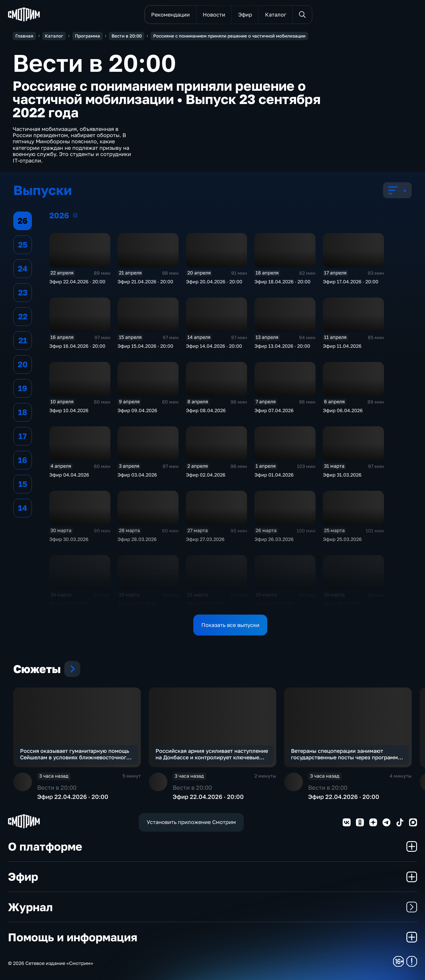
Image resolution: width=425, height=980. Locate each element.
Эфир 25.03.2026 (342, 539)
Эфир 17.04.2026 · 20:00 (351, 282)
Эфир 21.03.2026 (205, 604)
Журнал (212, 907)
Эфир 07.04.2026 (274, 410)
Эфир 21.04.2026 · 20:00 (145, 282)
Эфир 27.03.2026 (205, 539)
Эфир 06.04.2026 (343, 410)
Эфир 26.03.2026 (274, 539)
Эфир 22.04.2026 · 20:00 (77, 282)
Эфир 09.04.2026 (137, 410)
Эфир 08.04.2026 (206, 410)
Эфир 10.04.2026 (69, 410)
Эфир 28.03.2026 (137, 539)
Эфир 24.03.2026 (69, 604)
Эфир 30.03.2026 (69, 539)
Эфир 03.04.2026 (137, 475)
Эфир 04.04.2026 (69, 475)
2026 (75, 215)
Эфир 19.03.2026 (342, 604)
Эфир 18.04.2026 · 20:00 (282, 282)
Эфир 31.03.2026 (342, 475)
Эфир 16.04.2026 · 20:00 (77, 346)
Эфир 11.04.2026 (342, 346)
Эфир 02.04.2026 (206, 475)
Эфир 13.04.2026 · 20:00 (282, 346)
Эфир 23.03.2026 (137, 604)
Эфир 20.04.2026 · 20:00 (214, 282)
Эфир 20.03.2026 (274, 604)
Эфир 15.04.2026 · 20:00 (145, 346)
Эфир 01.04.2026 (274, 475)
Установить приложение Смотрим (191, 822)
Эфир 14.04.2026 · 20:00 (214, 346)
